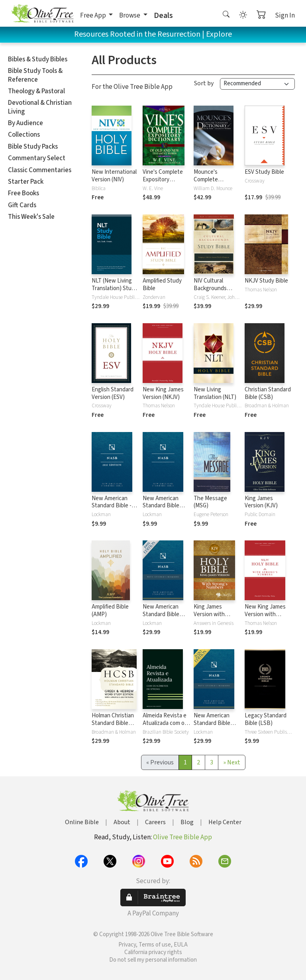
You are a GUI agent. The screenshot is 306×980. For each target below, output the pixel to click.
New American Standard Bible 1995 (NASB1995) (164, 506)
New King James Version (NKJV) (163, 393)
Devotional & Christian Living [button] (40, 107)
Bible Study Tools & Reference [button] (35, 75)
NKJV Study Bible (266, 281)
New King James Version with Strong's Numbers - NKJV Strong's (267, 618)
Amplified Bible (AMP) (110, 611)
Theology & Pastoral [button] (36, 91)
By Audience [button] (25, 123)
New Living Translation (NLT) (215, 393)
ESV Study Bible (264, 172)
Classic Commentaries (40, 170)
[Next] (232, 762)
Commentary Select (37, 158)
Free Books (24, 193)
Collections (24, 135)
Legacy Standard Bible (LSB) (266, 719)
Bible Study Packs (33, 147)
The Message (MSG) (210, 502)
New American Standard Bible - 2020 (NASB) (112, 506)
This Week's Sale (31, 217)
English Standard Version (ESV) (113, 393)
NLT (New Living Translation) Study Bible (115, 288)
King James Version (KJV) (261, 502)
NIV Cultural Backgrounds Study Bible (210, 288)
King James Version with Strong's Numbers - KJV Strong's (216, 618)
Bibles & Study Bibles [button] (38, 59)
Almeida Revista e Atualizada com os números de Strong (167, 723)
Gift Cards (22, 205)
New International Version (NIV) (114, 176)
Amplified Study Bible (162, 285)
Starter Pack (26, 182)
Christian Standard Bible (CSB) (268, 393)
